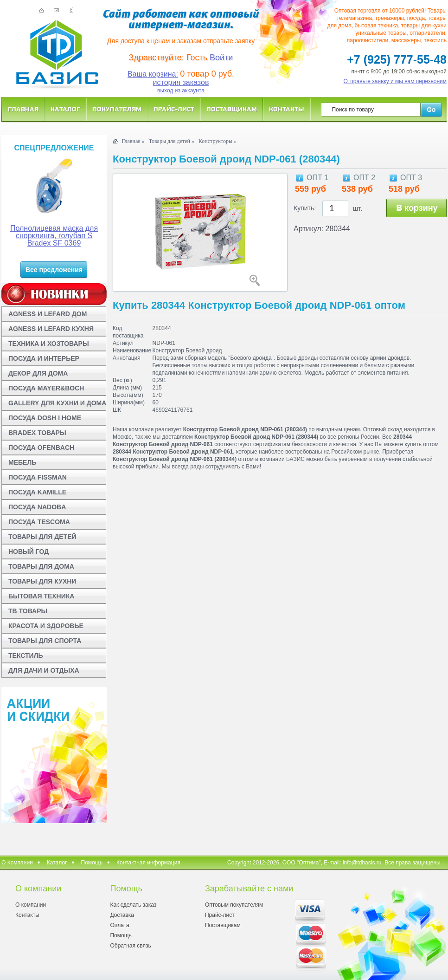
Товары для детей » (172, 141)
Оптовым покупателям (234, 905)
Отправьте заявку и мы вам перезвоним (395, 81)
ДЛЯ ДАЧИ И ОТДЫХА (44, 670)
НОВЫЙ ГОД (29, 552)
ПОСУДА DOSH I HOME (45, 418)
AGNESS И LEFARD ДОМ (48, 314)
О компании (31, 905)
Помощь (92, 863)
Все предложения (54, 270)
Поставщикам (232, 109)
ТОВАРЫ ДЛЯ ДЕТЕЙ (42, 537)
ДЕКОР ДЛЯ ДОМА (38, 373)
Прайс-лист (174, 109)
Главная (23, 109)
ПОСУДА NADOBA (37, 507)
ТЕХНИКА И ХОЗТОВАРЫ (49, 344)
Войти (221, 58)
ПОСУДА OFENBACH (41, 448)
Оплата (119, 925)
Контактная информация (148, 863)
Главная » (133, 141)
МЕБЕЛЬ (22, 462)
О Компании (17, 863)
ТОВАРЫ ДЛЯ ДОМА (41, 566)
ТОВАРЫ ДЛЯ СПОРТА (45, 641)
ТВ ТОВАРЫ (28, 611)
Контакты (287, 109)
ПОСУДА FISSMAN (38, 477)
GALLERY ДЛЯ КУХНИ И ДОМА (57, 403)
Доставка (122, 915)
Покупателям (117, 109)
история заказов (181, 82)
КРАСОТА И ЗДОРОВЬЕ (46, 626)
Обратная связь (130, 946)
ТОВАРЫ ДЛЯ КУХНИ (42, 581)
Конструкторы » (218, 141)
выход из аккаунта (181, 91)
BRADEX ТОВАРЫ (37, 433)
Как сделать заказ (133, 905)
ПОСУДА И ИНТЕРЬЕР (44, 358)
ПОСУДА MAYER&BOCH (46, 388)
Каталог (65, 109)
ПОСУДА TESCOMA (39, 522)
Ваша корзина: (153, 74)
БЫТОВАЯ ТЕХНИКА (41, 596)
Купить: (305, 208)
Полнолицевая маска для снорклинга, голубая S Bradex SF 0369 (54, 236)
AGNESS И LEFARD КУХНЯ (51, 329)
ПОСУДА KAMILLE (37, 492)
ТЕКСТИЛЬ (26, 655)
